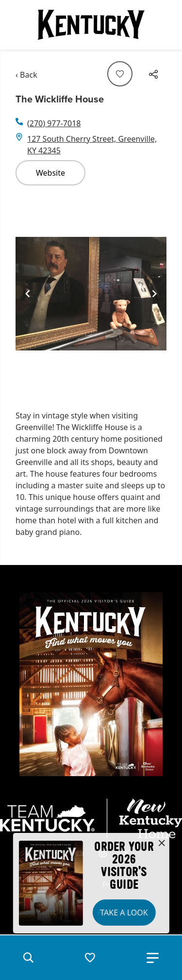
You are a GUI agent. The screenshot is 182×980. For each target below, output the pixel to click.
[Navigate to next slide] (154, 294)
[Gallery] (91, 294)
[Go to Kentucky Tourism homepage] (91, 25)
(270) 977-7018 (54, 123)
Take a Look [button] (124, 913)
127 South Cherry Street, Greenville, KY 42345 (92, 145)
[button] (28, 958)
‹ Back (26, 75)
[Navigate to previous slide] (28, 294)
